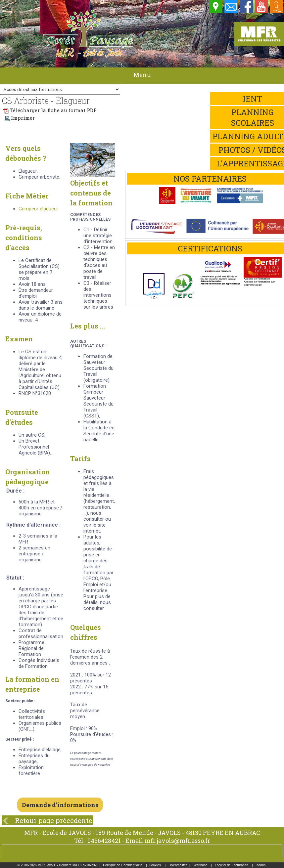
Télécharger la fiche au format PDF (50, 110)
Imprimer (20, 118)
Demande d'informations (60, 805)
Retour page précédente (54, 820)
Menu (142, 75)
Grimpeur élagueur (38, 209)
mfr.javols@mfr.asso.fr (177, 841)
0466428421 (104, 841)
